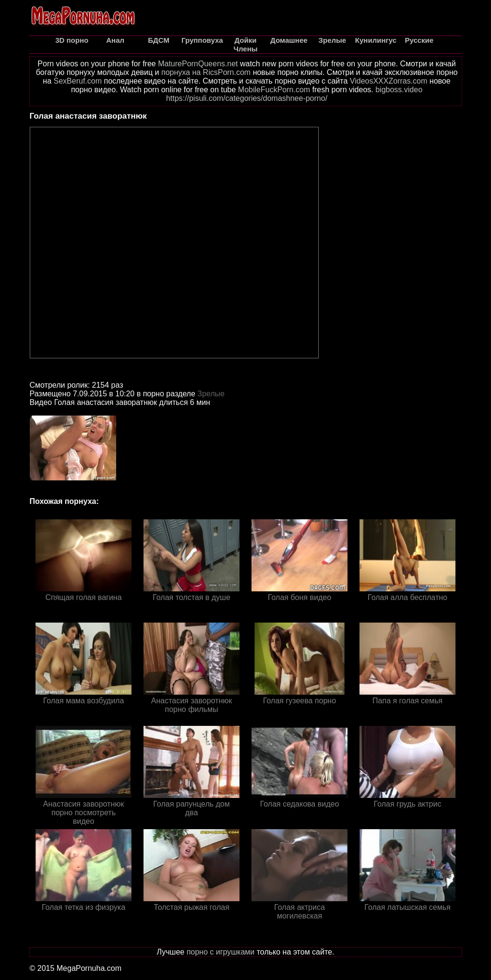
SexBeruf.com (78, 81)
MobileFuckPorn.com (274, 90)
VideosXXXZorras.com (389, 81)
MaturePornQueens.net (198, 64)
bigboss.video (399, 90)
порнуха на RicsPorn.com (206, 72)
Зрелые (211, 394)
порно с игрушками (221, 952)
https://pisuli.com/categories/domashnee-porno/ (247, 98)
